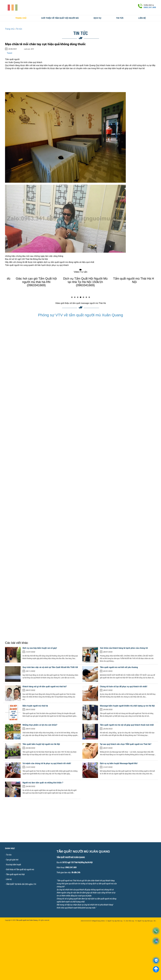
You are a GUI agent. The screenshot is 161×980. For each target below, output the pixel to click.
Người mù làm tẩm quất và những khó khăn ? (43, 783)
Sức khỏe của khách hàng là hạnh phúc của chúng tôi (124, 648)
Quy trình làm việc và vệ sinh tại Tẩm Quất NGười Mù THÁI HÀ (50, 667)
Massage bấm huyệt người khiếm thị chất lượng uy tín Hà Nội (127, 706)
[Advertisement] (80, 825)
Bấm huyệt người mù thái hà (35, 706)
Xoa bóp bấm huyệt (14, 864)
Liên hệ (142, 18)
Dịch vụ (97, 18)
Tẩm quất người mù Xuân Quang (27, 920)
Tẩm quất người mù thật (15, 874)
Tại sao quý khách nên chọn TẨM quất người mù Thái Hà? (126, 744)
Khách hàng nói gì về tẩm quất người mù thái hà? (45, 686)
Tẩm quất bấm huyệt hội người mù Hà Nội (41, 744)
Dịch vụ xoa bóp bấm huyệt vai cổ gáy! (40, 648)
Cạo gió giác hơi (12, 860)
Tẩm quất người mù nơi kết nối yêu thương (119, 667)
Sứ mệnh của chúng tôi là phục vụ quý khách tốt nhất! (47, 763)
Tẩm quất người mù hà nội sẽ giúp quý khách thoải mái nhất (127, 725)
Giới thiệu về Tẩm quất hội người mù (60, 18)
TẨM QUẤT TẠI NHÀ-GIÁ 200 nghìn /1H (21, 884)
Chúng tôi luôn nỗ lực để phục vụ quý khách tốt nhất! (124, 686)
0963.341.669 (150, 7)
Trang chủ (21, 18)
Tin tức (120, 18)
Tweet (9, 53)
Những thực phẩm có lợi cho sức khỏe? (40, 725)
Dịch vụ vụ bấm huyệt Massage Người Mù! (119, 763)
